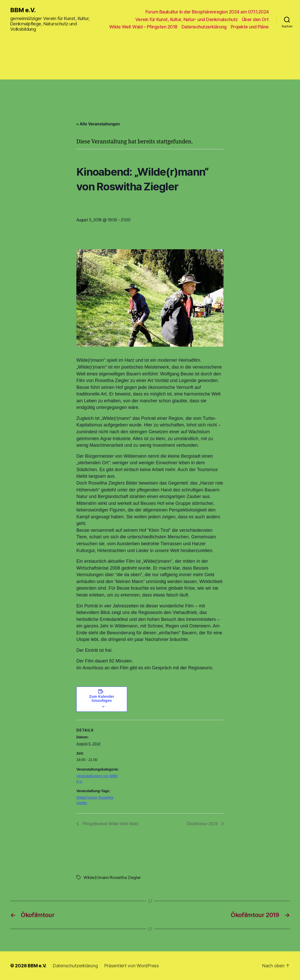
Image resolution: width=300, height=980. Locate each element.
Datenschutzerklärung (204, 27)
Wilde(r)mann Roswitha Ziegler (112, 877)
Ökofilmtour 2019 (203, 824)
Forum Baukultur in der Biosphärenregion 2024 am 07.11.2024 (207, 12)
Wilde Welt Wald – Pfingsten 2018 (143, 27)
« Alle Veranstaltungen (98, 124)
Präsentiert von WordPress (131, 966)
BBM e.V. (23, 10)
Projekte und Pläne (250, 27)
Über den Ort (255, 19)
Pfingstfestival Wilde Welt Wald (110, 824)
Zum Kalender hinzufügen (102, 699)
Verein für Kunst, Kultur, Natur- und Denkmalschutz (187, 19)
